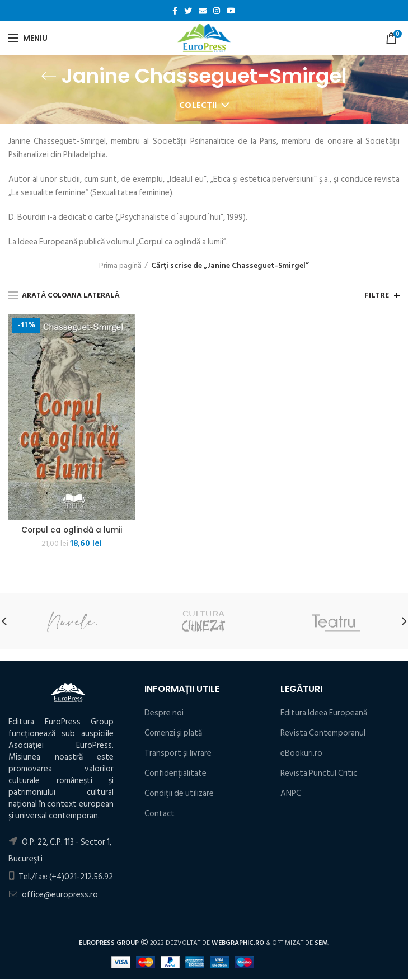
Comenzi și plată (173, 733)
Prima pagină (120, 266)
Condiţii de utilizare (179, 793)
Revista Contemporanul (323, 733)
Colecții (198, 105)
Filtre (377, 295)
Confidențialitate (175, 773)
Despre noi (164, 713)
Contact (160, 814)
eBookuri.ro (301, 753)
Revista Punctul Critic (319, 773)
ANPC (291, 793)
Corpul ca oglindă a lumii (72, 530)
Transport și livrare (178, 753)
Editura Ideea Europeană (324, 713)
